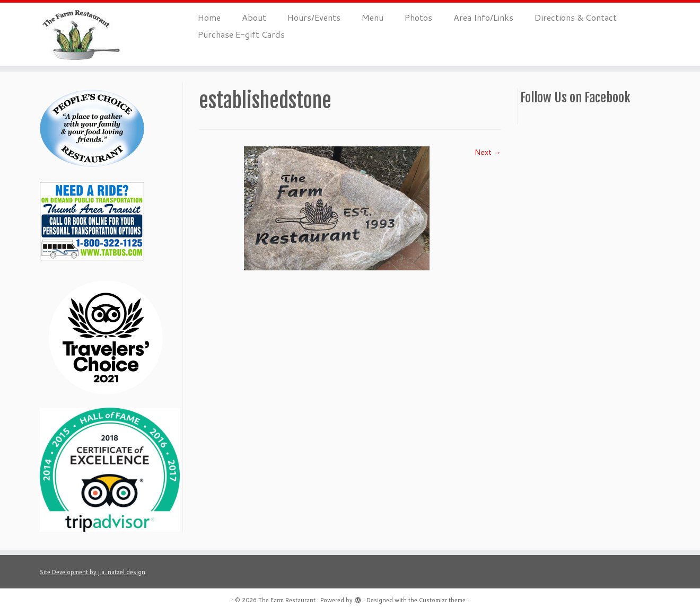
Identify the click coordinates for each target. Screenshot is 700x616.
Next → (488, 152)
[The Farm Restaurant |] (81, 34)
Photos (418, 17)
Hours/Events (314, 17)
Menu (373, 17)
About (254, 17)
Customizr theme (442, 600)
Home (209, 17)
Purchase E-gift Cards (241, 34)
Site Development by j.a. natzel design (93, 572)
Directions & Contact (576, 17)
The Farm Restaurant (287, 600)
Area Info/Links (483, 17)
